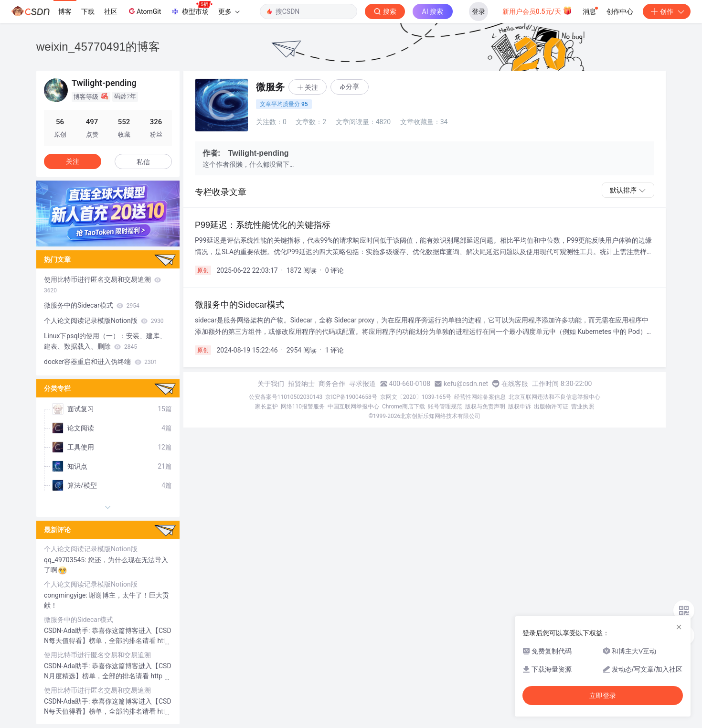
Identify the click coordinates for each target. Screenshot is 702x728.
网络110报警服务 (303, 407)
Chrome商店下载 (404, 407)
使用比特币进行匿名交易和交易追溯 (102, 285)
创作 (667, 11)
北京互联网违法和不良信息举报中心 (554, 397)
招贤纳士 (301, 384)
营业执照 (583, 407)
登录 (479, 11)
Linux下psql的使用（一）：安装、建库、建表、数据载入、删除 (105, 341)
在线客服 (515, 384)
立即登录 (603, 696)
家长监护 (266, 407)
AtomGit (144, 11)
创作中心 (620, 11)
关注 (73, 161)
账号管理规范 (445, 407)
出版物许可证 (551, 407)
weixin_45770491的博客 (98, 47)
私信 (143, 162)
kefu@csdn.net (466, 384)
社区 (111, 11)
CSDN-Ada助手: (68, 631)
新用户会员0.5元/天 (537, 11)
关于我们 (271, 384)
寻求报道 (362, 384)
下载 (88, 11)
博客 (65, 11)
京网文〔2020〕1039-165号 (416, 397)
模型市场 (191, 9)
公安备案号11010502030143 (286, 397)
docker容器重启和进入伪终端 (101, 362)
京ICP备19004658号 (351, 397)
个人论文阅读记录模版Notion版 (104, 321)
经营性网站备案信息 (480, 397)
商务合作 (332, 384)
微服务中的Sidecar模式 (92, 305)
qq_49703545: (66, 560)
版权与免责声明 (485, 407)
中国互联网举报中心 (353, 407)
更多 (229, 11)
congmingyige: (66, 595)
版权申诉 (520, 407)
